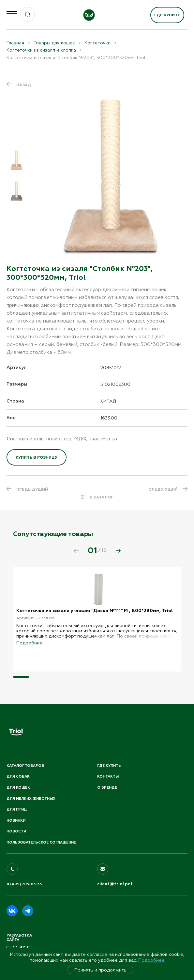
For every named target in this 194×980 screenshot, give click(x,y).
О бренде (107, 788)
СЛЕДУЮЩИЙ (163, 489)
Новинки (16, 821)
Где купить (167, 15)
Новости (16, 831)
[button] (118, 551)
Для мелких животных (31, 799)
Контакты (108, 776)
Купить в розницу (37, 457)
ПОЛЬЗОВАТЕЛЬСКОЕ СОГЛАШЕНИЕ (41, 842)
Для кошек (18, 788)
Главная (15, 43)
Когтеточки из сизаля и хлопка (41, 50)
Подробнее (151, 960)
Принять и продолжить (100, 970)
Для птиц (17, 809)
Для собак (18, 776)
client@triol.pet (115, 884)
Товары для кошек (54, 43)
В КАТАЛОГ (102, 497)
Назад (24, 85)
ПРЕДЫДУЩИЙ (32, 489)
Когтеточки (97, 43)
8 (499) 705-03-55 (24, 884)
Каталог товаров (25, 766)
